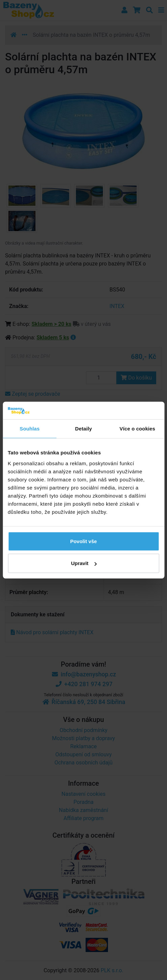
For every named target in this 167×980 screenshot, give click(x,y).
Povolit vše (83, 541)
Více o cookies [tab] (137, 429)
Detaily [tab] (84, 429)
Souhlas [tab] (30, 429)
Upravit (84, 563)
